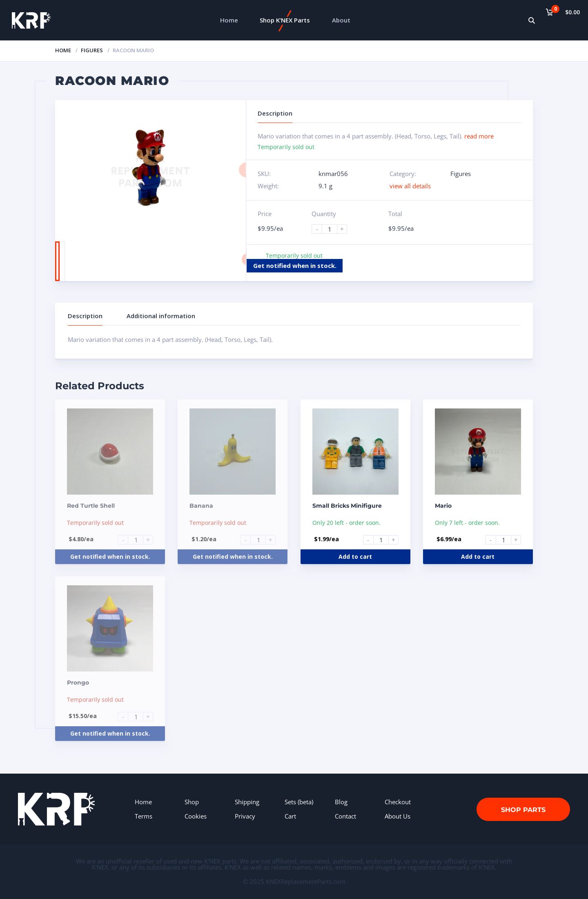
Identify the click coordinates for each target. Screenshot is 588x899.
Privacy (245, 816)
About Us (398, 816)
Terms (144, 816)
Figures (92, 50)
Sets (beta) (299, 802)
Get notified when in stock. (295, 265)
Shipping (247, 802)
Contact (345, 816)
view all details (410, 186)
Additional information (161, 316)
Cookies (196, 816)
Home (229, 20)
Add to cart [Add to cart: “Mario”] (478, 557)
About (341, 20)
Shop (192, 802)
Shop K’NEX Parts (285, 20)
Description (85, 316)
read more (479, 136)
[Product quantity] (333, 229)
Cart (290, 816)
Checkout (398, 802)
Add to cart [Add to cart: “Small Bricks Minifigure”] (355, 557)
